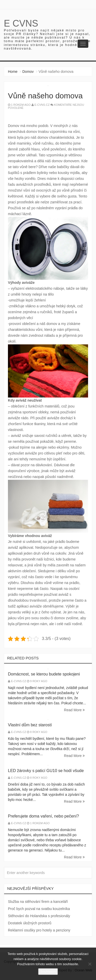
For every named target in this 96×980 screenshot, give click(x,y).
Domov (28, 72)
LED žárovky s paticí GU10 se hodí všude (46, 771)
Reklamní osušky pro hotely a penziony (39, 930)
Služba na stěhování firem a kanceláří (38, 902)
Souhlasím (48, 971)
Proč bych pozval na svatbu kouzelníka (39, 909)
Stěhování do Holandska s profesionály (39, 916)
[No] (90, 964)
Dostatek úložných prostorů (30, 923)
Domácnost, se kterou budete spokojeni (44, 674)
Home (13, 72)
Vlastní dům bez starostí (30, 725)
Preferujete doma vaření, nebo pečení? (44, 816)
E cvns (21, 23)
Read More (74, 710)
